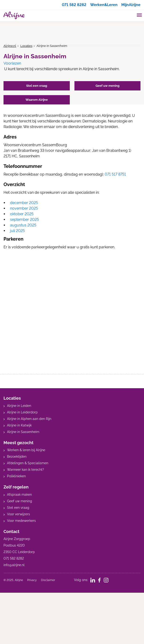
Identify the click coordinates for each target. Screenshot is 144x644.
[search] (130, 15)
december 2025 (24, 203)
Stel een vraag (18, 508)
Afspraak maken (19, 495)
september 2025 (24, 220)
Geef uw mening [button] (107, 86)
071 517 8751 (115, 174)
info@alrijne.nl (14, 565)
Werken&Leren (104, 5)
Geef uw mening (20, 501)
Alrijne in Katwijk (19, 425)
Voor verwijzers (18, 514)
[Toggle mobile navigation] (139, 16)
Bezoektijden (17, 457)
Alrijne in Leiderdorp (22, 412)
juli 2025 (17, 231)
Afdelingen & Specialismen (28, 463)
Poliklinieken (16, 476)
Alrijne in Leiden (19, 406)
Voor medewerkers (21, 521)
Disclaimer (48, 580)
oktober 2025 (22, 214)
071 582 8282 (74, 5)
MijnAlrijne (131, 5)
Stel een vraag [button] (37, 86)
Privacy (32, 580)
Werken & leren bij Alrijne (26, 450)
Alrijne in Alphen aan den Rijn (29, 419)
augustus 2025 (23, 225)
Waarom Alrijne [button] (37, 100)
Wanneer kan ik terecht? (26, 470)
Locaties (26, 46)
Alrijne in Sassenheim (23, 432)
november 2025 (24, 208)
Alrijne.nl (10, 46)
